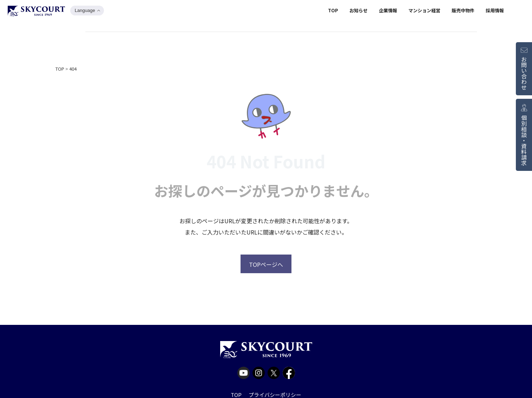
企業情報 (388, 12)
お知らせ (359, 12)
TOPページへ (266, 264)
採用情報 (495, 12)
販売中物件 (463, 12)
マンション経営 (424, 12)
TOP (333, 12)
